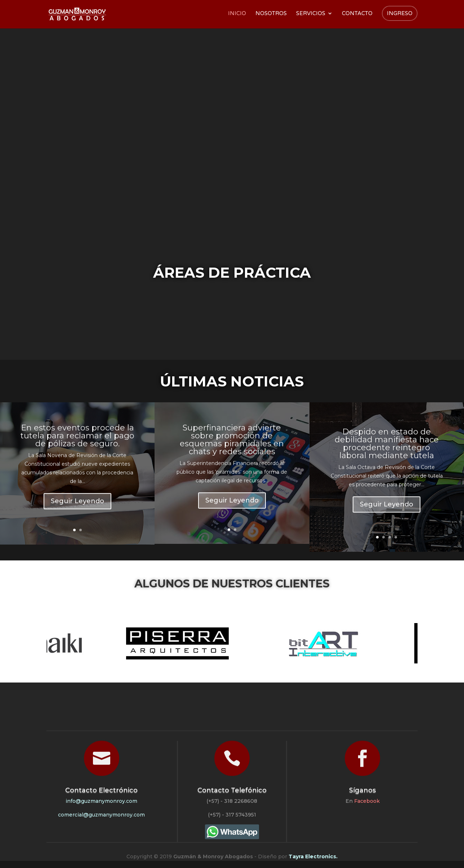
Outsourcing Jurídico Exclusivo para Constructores (186, 138)
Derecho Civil (128, 309)
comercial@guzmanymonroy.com (101, 815)
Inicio (237, 14)
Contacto (357, 14)
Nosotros (271, 14)
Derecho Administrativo (360, 312)
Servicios (311, 14)
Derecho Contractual (244, 312)
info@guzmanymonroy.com (101, 801)
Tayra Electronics (312, 856)
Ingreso (400, 13)
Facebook (367, 801)
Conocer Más (84, 200)
